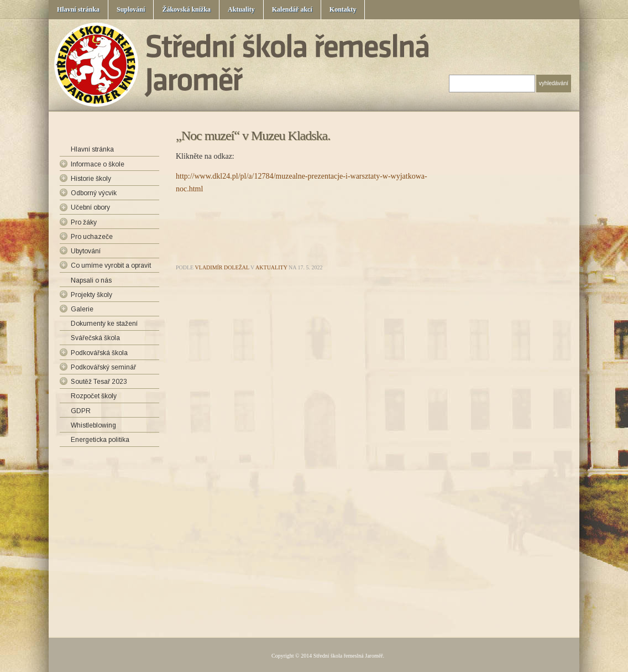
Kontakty (343, 9)
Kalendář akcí (292, 9)
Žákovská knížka (186, 9)
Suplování (131, 9)
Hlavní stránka (78, 9)
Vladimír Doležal (222, 267)
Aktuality (241, 9)
